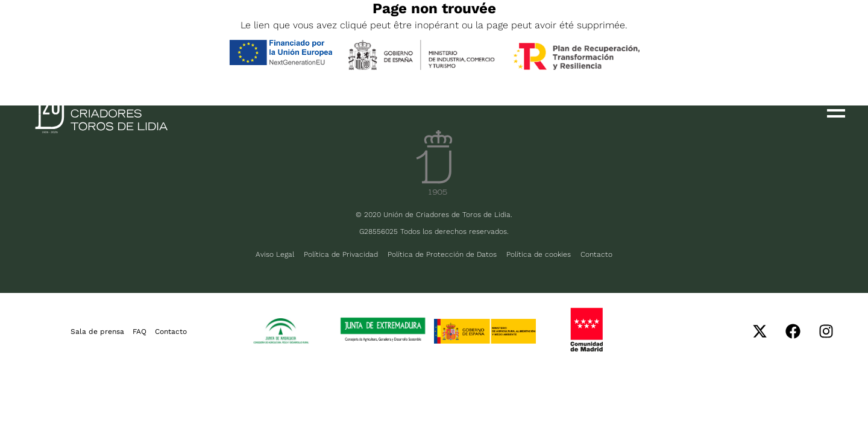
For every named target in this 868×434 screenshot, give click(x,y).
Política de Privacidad (341, 254)
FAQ (140, 332)
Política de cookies (539, 254)
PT (156, 32)
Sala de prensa (97, 332)
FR (125, 32)
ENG (90, 32)
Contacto (596, 254)
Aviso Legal (275, 254)
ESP (53, 32)
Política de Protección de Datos (442, 254)
